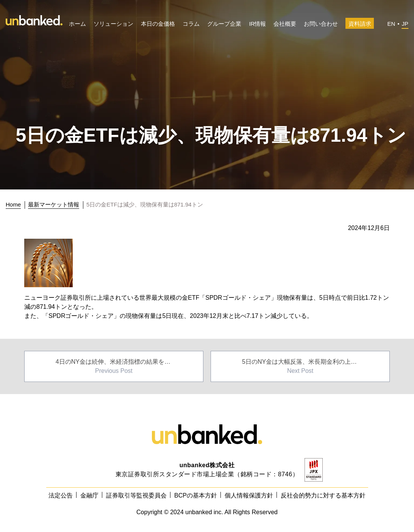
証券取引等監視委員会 (136, 495)
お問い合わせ (321, 24)
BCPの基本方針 (196, 495)
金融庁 (89, 495)
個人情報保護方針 (249, 495)
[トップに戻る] (15, 205)
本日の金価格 (158, 24)
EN (391, 24)
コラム (191, 24)
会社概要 (285, 24)
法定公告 (61, 495)
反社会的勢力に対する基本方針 (323, 495)
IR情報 (257, 24)
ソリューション (113, 24)
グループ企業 (224, 24)
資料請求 (360, 24)
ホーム (77, 24)
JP (405, 24)
